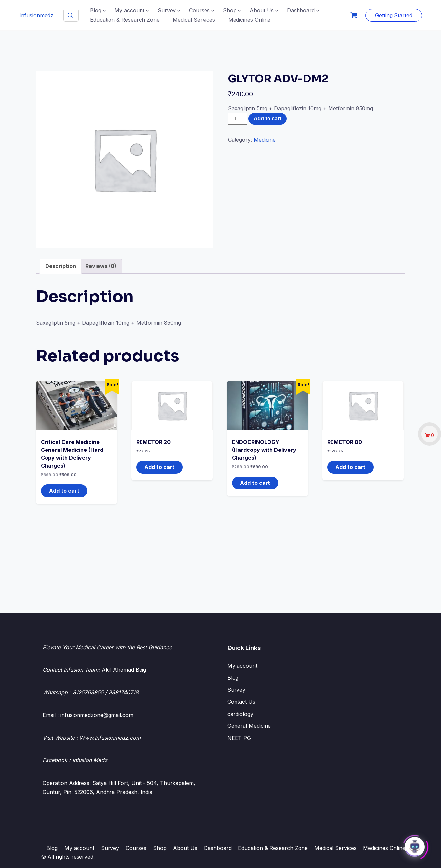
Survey (167, 10)
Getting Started (394, 15)
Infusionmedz (36, 15)
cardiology (240, 714)
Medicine (265, 140)
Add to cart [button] (64, 491)
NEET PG (239, 738)
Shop (230, 10)
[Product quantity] (237, 119)
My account (129, 10)
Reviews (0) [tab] (101, 266)
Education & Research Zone (125, 20)
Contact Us (241, 702)
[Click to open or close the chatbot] (415, 845)
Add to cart (268, 119)
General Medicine (249, 726)
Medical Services (194, 20)
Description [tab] (61, 266)
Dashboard (301, 10)
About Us (262, 10)
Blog (96, 10)
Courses (199, 10)
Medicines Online (249, 20)
